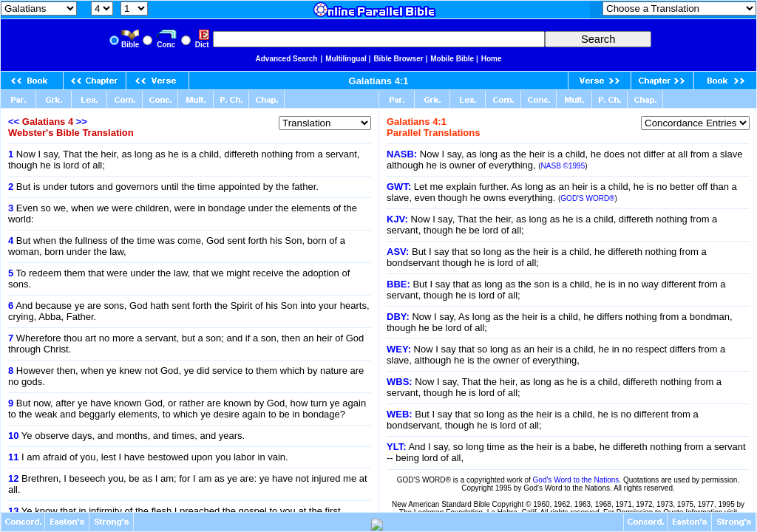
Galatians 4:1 (379, 81)
